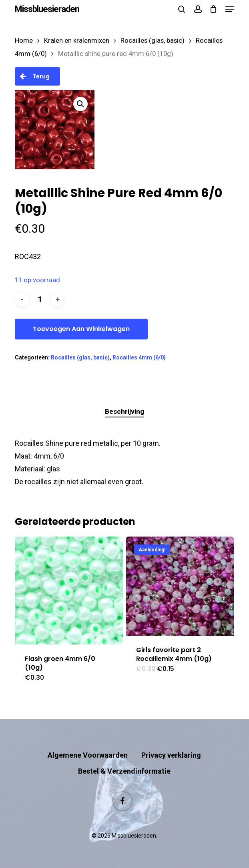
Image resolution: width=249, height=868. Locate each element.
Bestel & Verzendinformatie (124, 771)
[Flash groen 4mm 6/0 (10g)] (69, 591)
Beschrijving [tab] (124, 411)
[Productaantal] (40, 300)
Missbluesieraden (47, 9)
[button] (230, 9)
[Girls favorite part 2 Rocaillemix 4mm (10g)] (180, 586)
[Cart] (214, 9)
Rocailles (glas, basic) (153, 41)
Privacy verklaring (171, 755)
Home (24, 41)
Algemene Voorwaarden (88, 755)
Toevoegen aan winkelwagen (81, 329)
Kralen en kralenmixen (77, 41)
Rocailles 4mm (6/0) (139, 357)
